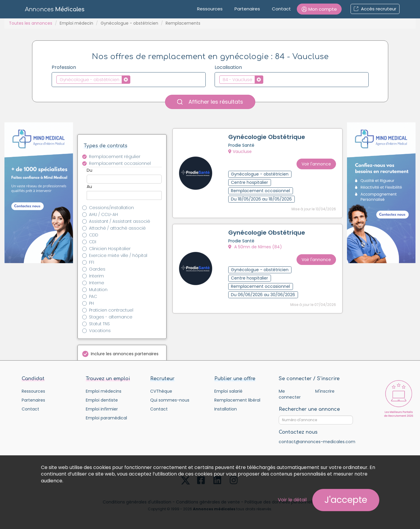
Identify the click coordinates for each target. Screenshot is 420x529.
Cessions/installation (111, 208)
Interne (97, 283)
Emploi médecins (104, 391)
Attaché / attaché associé (117, 228)
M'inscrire (325, 391)
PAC (93, 296)
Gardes (97, 269)
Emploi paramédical (106, 418)
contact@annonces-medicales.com (317, 442)
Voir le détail (292, 500)
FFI (92, 262)
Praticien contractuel (111, 310)
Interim (96, 276)
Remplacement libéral (237, 400)
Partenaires (247, 9)
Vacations (100, 331)
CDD (94, 235)
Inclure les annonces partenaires (125, 354)
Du (89, 170)
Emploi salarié (228, 391)
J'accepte (346, 500)
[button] (319, 9)
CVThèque (161, 391)
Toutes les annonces (31, 23)
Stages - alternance (111, 317)
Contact (281, 9)
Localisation (228, 67)
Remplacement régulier (115, 157)
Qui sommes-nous (170, 400)
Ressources (210, 9)
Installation (226, 409)
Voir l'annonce (315, 162)
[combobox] (129, 80)
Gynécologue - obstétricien (129, 23)
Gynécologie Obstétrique (268, 138)
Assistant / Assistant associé (120, 221)
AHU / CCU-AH (103, 214)
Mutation (98, 290)
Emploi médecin (76, 23)
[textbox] (133, 79)
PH (91, 303)
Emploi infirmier (102, 409)
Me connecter (290, 394)
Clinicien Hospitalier (110, 249)
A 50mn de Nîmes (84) (256, 246)
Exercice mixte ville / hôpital (118, 255)
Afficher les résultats (210, 102)
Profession (64, 67)
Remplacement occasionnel (120, 163)
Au (89, 187)
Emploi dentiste (102, 400)
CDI (93, 242)
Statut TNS (99, 324)
